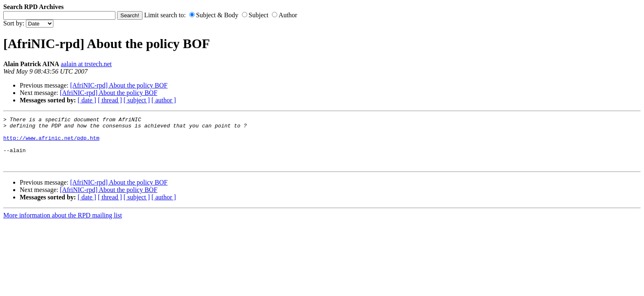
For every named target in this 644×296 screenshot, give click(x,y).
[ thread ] (110, 100)
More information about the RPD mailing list (63, 225)
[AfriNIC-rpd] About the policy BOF (119, 85)
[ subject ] (137, 100)
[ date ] (87, 100)
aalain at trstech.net (86, 64)
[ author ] (164, 100)
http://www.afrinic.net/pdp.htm (51, 143)
